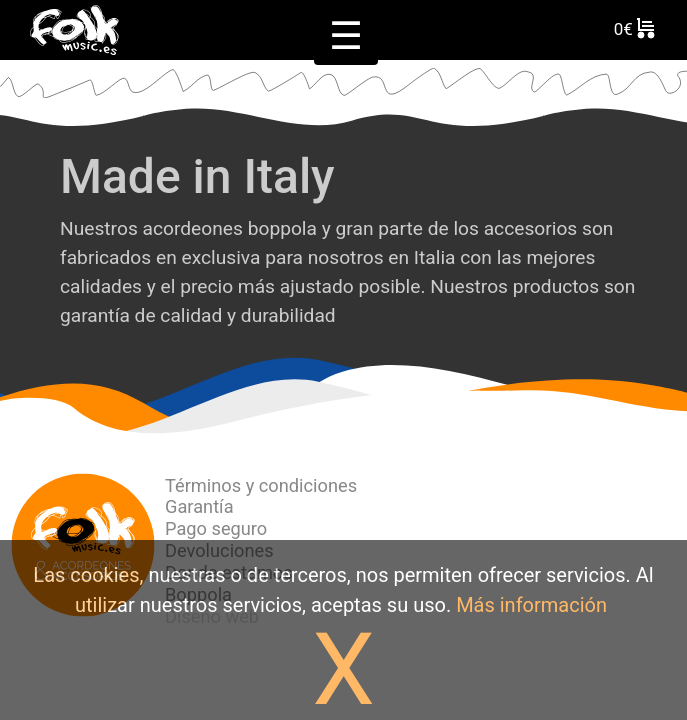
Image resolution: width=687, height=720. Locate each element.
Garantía (199, 506)
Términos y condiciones (261, 485)
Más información (531, 605)
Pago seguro (216, 528)
